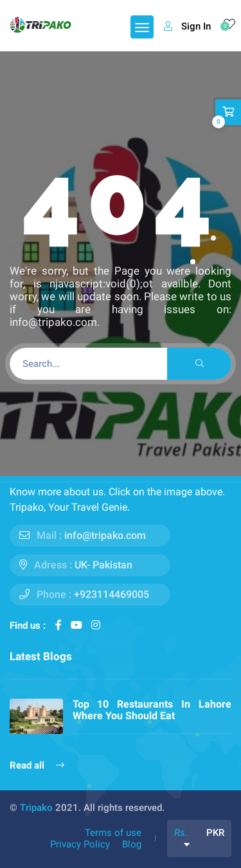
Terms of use (113, 833)
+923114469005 (112, 594)
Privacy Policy (80, 844)
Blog (132, 844)
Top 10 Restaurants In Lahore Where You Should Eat (152, 710)
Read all (37, 765)
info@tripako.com (105, 535)
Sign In (187, 26)
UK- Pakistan (103, 565)
